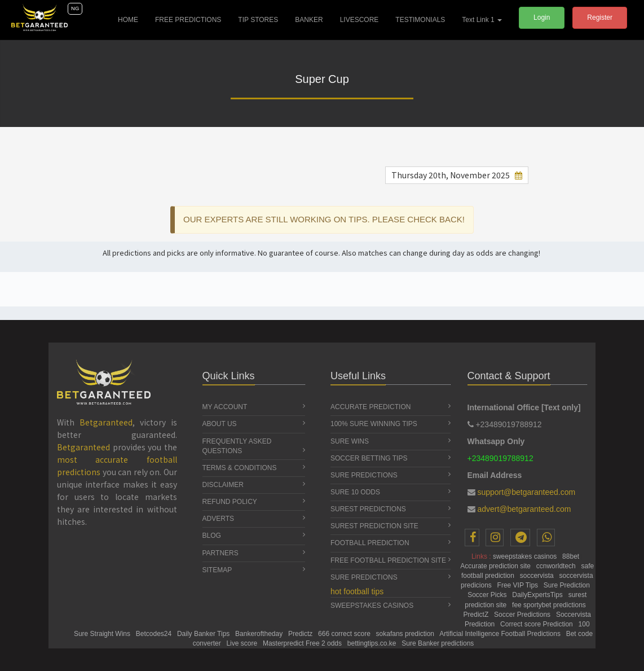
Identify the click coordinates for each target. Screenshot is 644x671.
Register (600, 17)
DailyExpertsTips (538, 595)
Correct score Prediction (537, 624)
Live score (242, 643)
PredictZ (477, 615)
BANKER (309, 20)
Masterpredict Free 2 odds (303, 643)
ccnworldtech (557, 566)
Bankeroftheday (260, 634)
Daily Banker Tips (204, 634)
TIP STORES (258, 20)
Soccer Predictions (523, 615)
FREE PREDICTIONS (188, 20)
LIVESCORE (360, 20)
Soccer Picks (488, 595)
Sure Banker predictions (438, 643)
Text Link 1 (482, 20)
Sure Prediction (568, 585)
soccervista (538, 576)
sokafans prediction (406, 634)
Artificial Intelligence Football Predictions (501, 634)
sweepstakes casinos (526, 556)
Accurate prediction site (496, 566)
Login (542, 17)
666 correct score (345, 634)
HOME (132, 17)
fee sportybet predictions (550, 605)
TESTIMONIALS (420, 20)
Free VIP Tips (519, 585)
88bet (572, 556)
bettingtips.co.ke (373, 643)
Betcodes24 (155, 634)
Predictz (301, 634)
